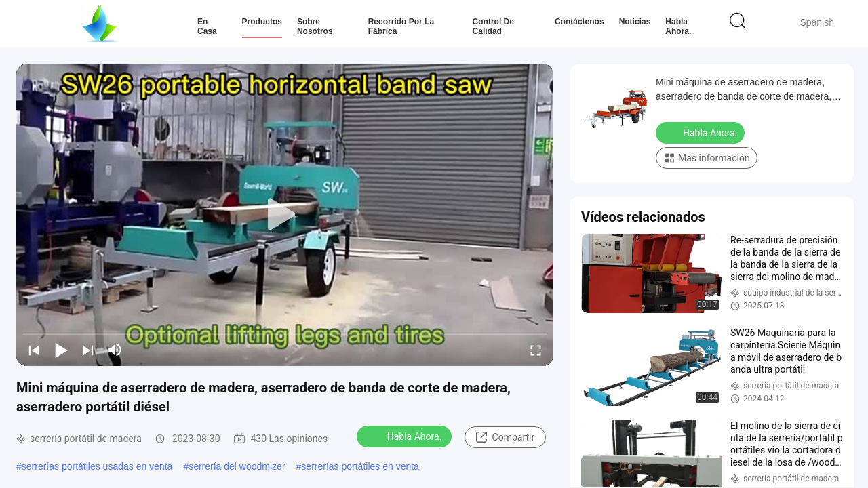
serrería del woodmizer (237, 466)
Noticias (635, 22)
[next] (88, 350)
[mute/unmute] (115, 350)
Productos (262, 22)
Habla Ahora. (678, 26)
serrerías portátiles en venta (360, 466)
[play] (285, 215)
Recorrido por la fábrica (401, 26)
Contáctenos (579, 22)
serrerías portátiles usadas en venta (97, 466)
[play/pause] (61, 350)
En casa (207, 26)
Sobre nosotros (315, 26)
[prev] (34, 350)
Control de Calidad (493, 26)
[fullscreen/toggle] (536, 350)
